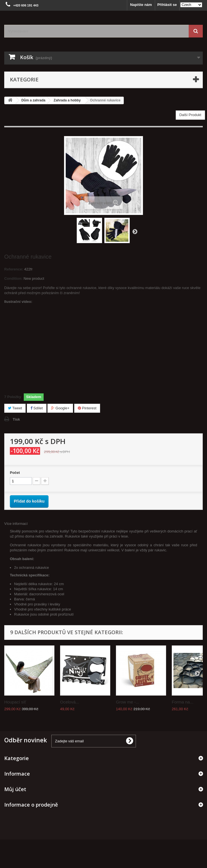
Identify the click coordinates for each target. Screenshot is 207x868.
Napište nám (141, 5)
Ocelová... (70, 702)
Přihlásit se (167, 5)
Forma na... (183, 702)
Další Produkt (190, 115)
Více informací (16, 524)
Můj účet (15, 789)
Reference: (14, 269)
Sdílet (37, 408)
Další (135, 231)
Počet (15, 473)
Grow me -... (128, 702)
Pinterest (87, 408)
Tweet (15, 408)
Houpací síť (15, 702)
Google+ (60, 408)
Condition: (13, 278)
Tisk (16, 419)
